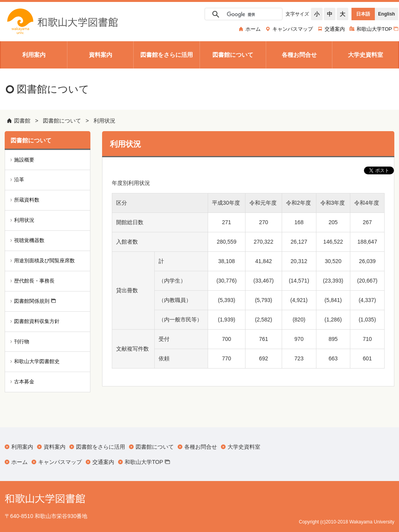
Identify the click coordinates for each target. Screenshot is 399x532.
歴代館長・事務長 (34, 281)
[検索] (242, 14)
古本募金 (24, 382)
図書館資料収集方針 (37, 321)
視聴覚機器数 (29, 240)
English (386, 14)
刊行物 (22, 341)
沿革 (19, 180)
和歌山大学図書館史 (37, 361)
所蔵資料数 (27, 200)
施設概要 (24, 160)
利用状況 (104, 121)
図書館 (22, 121)
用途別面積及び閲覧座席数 (44, 261)
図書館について (62, 121)
